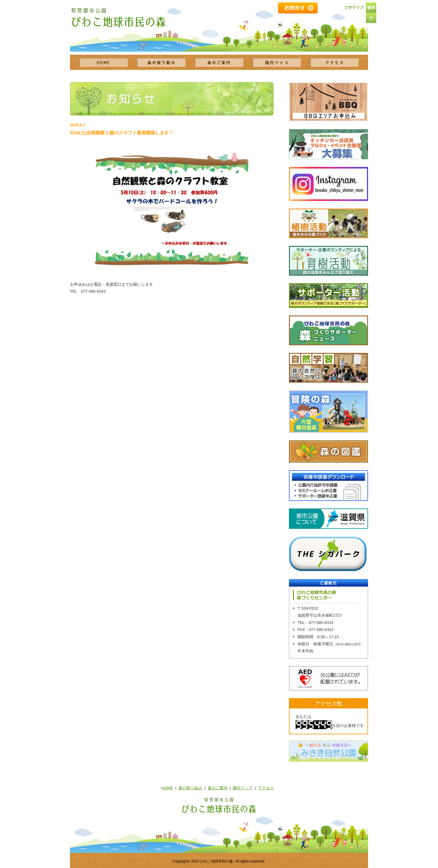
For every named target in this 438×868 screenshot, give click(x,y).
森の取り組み (190, 788)
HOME (167, 788)
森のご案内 (218, 788)
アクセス (266, 788)
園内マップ (243, 788)
